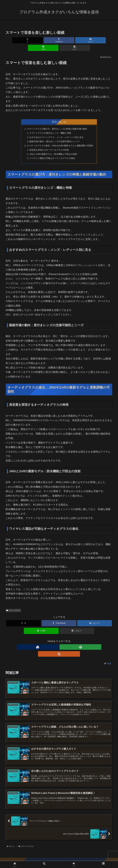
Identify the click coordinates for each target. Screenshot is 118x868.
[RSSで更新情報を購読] (65, 642)
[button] (95, 40)
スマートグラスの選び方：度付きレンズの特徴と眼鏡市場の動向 (57, 121)
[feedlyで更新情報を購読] (59, 642)
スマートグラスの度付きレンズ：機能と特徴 (50, 126)
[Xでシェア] (23, 40)
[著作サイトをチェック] (53, 642)
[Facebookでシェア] (41, 40)
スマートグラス (13, 605)
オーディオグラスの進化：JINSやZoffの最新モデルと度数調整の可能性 (60, 139)
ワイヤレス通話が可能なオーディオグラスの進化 (52, 153)
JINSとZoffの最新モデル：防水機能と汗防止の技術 (53, 148)
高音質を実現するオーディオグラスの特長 (49, 144)
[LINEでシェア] (77, 40)
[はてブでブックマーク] (59, 40)
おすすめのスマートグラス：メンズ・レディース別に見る (56, 130)
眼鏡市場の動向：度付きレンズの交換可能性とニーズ (54, 135)
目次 (54, 114)
